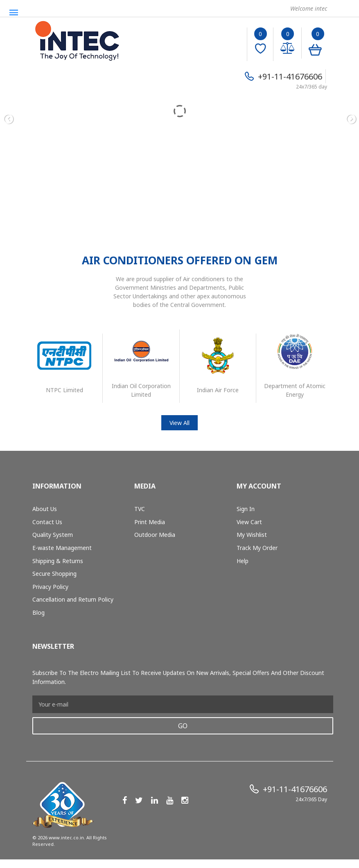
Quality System (53, 535)
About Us (45, 509)
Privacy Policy (50, 587)
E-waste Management (62, 548)
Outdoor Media (155, 535)
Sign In (246, 509)
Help (243, 561)
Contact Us (47, 522)
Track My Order (257, 548)
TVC (140, 509)
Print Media (150, 522)
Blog (38, 612)
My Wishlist (252, 535)
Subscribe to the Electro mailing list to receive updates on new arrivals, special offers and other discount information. (178, 677)
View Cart (249, 522)
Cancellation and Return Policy (73, 599)
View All (179, 423)
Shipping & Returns (58, 561)
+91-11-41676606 (290, 76)
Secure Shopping (54, 574)
